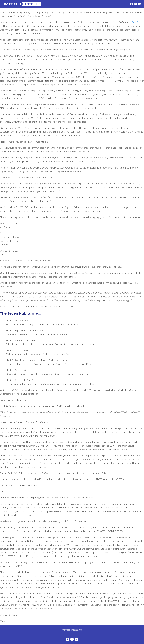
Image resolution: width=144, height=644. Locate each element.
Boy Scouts (138, 22)
